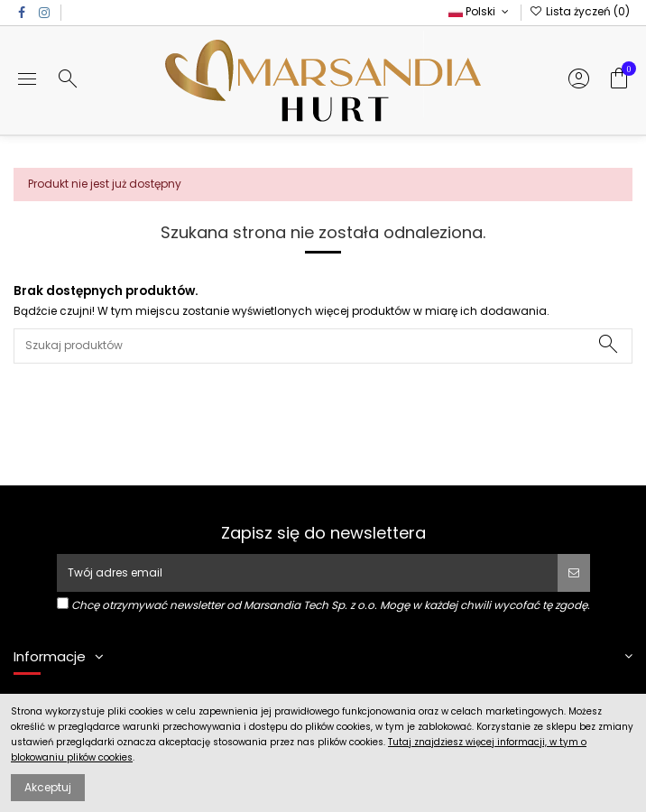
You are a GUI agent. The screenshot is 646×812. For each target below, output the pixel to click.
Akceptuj (48, 787)
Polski (480, 11)
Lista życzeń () (580, 11)
